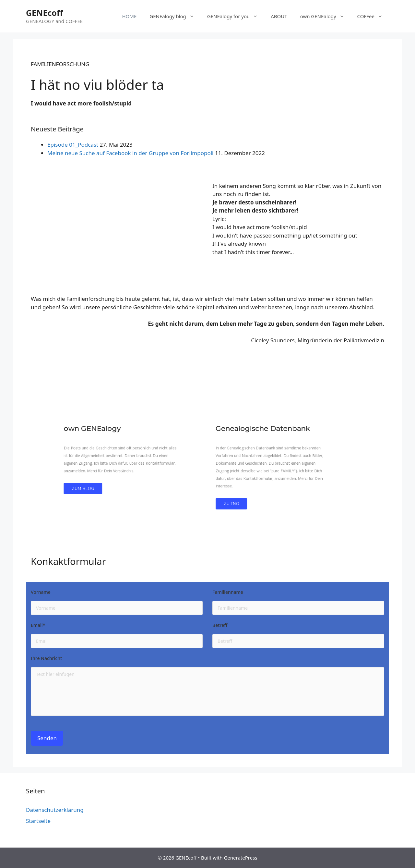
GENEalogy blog (175, 16)
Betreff (220, 626)
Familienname (228, 593)
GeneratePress (240, 858)
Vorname (41, 593)
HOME (129, 16)
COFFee (373, 16)
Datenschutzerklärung (55, 810)
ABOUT (279, 16)
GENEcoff (44, 13)
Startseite (38, 821)
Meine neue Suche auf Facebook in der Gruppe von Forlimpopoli (130, 153)
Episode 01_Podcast (73, 145)
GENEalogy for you (236, 16)
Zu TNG (225, 490)
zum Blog (116, 479)
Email (38, 626)
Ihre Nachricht (46, 659)
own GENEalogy (326, 16)
